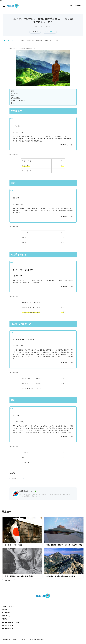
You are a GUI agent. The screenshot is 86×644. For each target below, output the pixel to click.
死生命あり (15, 93)
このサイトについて (8, 606)
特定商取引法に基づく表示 (10, 622)
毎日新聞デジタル (7, 629)
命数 (12, 96)
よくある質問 (6, 613)
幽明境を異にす (16, 98)
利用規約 (5, 619)
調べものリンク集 (7, 625)
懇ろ (12, 103)
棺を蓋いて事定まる (18, 100)
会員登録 (78, 6)
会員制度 (5, 609)
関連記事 (8, 581)
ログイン (72, 6)
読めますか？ (39, 26)
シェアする (50, 32)
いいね (36, 32)
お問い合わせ (6, 616)
